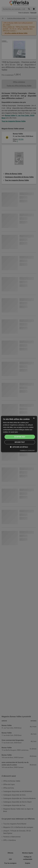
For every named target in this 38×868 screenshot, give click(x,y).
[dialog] (19, 434)
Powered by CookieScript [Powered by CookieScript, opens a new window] (27, 450)
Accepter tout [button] (20, 437)
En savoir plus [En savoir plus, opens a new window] (13, 432)
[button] (19, 447)
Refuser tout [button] (20, 442)
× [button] (34, 418)
